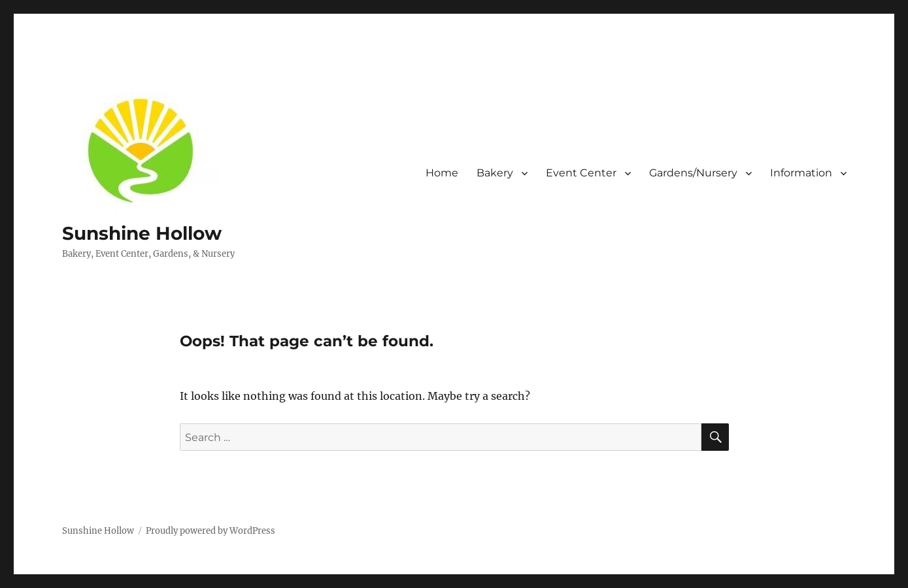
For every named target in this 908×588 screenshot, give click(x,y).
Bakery (495, 173)
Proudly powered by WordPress (210, 531)
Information (801, 173)
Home (442, 173)
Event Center (581, 173)
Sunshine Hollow (142, 233)
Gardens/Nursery (693, 173)
